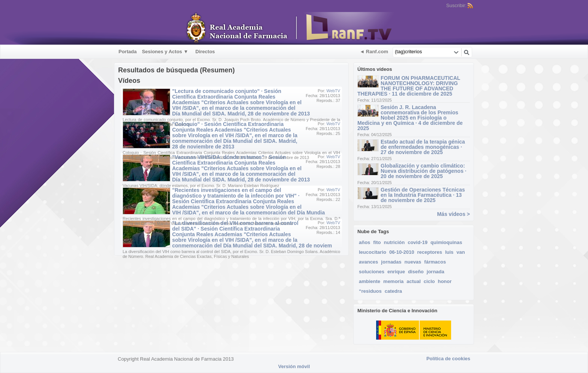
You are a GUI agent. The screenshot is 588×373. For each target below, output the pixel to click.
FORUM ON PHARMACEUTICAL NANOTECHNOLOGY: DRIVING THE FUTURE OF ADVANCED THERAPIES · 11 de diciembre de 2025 (409, 86)
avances (368, 262)
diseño (416, 272)
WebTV (333, 91)
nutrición (394, 242)
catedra (393, 291)
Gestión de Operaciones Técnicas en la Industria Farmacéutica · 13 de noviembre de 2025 (423, 195)
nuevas (413, 262)
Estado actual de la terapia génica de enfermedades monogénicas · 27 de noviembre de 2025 (423, 147)
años (364, 242)
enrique (396, 272)
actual (414, 281)
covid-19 (418, 242)
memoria (393, 281)
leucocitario (373, 252)
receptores (429, 252)
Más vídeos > (453, 214)
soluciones (372, 272)
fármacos (435, 262)
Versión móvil (294, 366)
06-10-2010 (402, 252)
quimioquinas (446, 242)
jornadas (391, 262)
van (460, 252)
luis (449, 252)
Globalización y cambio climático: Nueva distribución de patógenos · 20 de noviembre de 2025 (424, 171)
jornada (436, 272)
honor (445, 281)
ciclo (429, 281)
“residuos (370, 291)
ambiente (370, 281)
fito (377, 242)
